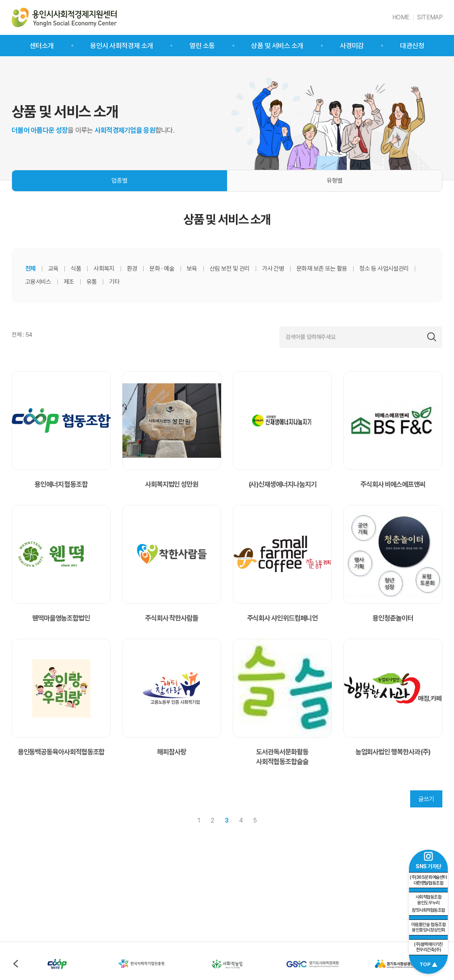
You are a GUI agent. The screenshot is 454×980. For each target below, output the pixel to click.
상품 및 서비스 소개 (277, 46)
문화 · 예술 (162, 269)
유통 (92, 282)
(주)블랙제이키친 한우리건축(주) (428, 947)
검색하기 (431, 337)
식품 (76, 269)
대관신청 (412, 46)
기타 (114, 282)
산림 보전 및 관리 (230, 269)
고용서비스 (38, 282)
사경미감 (352, 46)
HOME (401, 17)
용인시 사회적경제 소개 (121, 46)
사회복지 (104, 269)
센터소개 (42, 46)
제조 (69, 282)
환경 (132, 269)
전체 (30, 269)
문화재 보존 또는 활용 (322, 269)
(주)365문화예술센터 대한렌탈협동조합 (428, 880)
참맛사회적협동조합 (428, 904)
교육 (53, 269)
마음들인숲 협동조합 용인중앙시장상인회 (428, 927)
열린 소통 (202, 46)
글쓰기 (426, 799)
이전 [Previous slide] (16, 964)
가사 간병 (273, 269)
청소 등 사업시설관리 (384, 269)
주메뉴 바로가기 (0, 0)
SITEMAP (430, 17)
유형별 (335, 181)
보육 (192, 269)
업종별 (119, 181)
